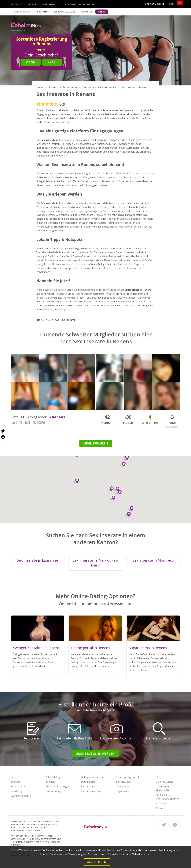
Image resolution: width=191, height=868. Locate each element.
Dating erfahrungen (92, 777)
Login (171, 4)
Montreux (86, 12)
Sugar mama (123, 791)
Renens (102, 12)
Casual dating (54, 791)
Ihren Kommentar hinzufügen (56, 320)
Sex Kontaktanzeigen (58, 786)
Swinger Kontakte (21, 796)
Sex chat (33, 4)
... (101, 4)
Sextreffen (17, 4)
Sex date (51, 782)
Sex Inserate (123, 782)
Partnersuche (89, 786)
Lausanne (43, 12)
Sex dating (69, 4)
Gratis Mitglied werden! (95, 754)
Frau (52, 62)
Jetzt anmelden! (154, 4)
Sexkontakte (50, 4)
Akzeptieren (97, 862)
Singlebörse (123, 786)
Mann (31, 62)
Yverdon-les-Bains (65, 12)
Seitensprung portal (127, 777)
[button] (119, 492)
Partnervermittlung (92, 791)
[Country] (180, 3)
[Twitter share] (3, 431)
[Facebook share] (3, 437)
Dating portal (89, 782)
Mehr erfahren (96, 443)
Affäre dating (87, 4)
